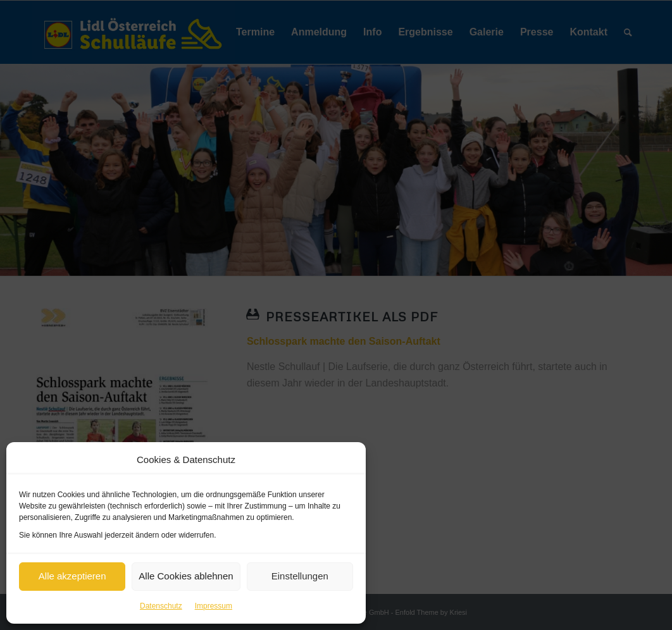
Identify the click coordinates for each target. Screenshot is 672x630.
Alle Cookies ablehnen (186, 576)
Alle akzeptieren (72, 576)
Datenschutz (161, 606)
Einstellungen (300, 576)
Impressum (214, 606)
